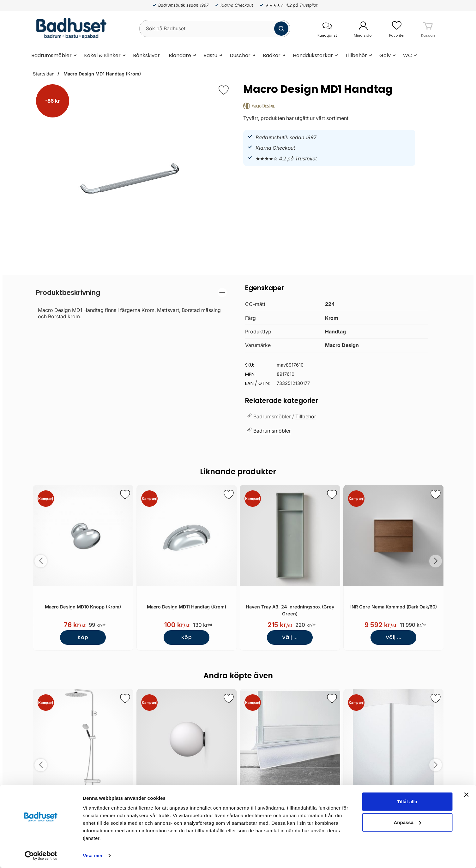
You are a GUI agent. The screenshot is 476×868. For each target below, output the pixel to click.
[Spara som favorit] (125, 494)
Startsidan (44, 74)
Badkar (272, 55)
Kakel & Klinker (102, 55)
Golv (385, 55)
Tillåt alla (407, 802)
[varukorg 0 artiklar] (428, 28)
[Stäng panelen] (466, 795)
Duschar (240, 55)
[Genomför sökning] (281, 29)
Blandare (180, 55)
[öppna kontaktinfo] (327, 29)
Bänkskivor (146, 55)
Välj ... (290, 637)
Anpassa (407, 822)
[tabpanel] (131, 304)
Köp (83, 637)
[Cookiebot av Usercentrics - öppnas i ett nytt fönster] (41, 856)
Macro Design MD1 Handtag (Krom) (102, 74)
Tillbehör (356, 55)
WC (407, 55)
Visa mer (93, 856)
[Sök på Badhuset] (215, 29)
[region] (131, 293)
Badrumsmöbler (51, 55)
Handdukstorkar (313, 55)
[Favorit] (224, 90)
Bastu (210, 55)
